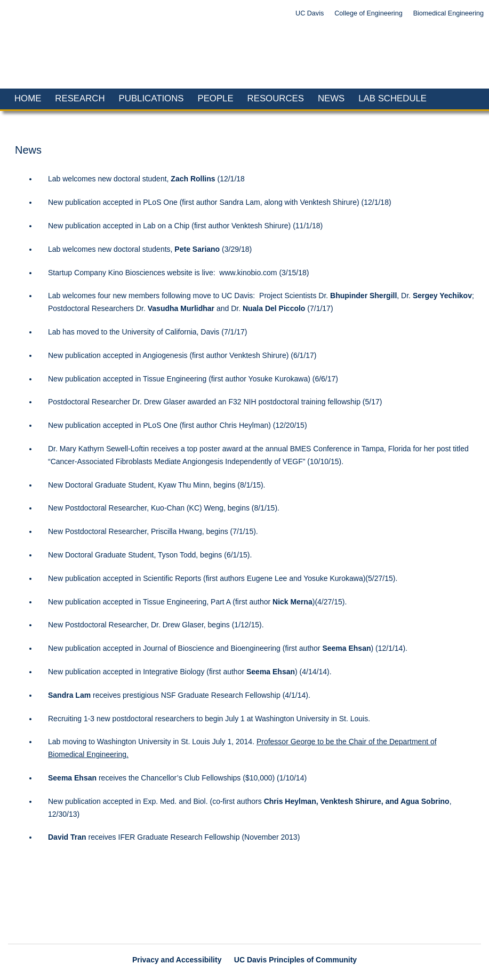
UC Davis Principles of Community (295, 960)
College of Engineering (368, 13)
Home (28, 98)
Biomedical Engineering (448, 13)
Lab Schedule (392, 98)
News (331, 98)
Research (80, 98)
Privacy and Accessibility (177, 960)
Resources (276, 98)
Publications (151, 98)
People (215, 98)
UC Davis (310, 13)
